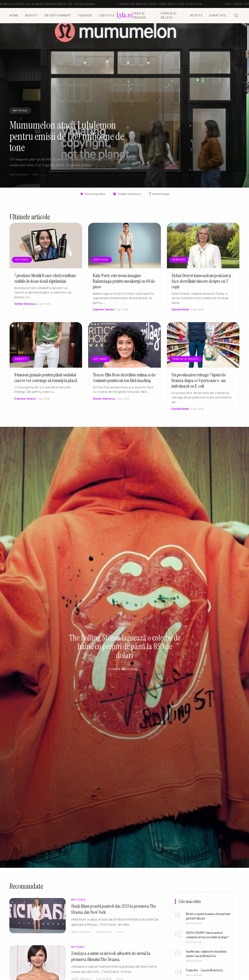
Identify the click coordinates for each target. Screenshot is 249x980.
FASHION (85, 15)
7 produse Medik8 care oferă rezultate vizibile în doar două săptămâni (45, 283)
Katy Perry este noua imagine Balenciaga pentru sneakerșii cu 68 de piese (124, 286)
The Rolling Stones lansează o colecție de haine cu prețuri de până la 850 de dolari (125, 647)
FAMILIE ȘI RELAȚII (169, 15)
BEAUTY (32, 15)
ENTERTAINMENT (58, 15)
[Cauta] (236, 15)
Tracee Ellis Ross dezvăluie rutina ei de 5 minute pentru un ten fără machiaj (124, 382)
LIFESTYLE (107, 15)
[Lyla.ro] (125, 15)
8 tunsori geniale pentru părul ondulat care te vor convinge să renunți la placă (46, 382)
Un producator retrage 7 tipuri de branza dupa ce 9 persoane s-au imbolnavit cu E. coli (199, 385)
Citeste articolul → (124, 669)
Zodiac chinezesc (127, 194)
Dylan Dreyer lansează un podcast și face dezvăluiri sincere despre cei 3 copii (201, 286)
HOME (14, 15)
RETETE (196, 15)
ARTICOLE (20, 110)
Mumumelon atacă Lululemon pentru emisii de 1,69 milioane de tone (67, 136)
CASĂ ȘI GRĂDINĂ (140, 15)
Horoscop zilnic (93, 194)
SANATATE (218, 15)
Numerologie (159, 194)
